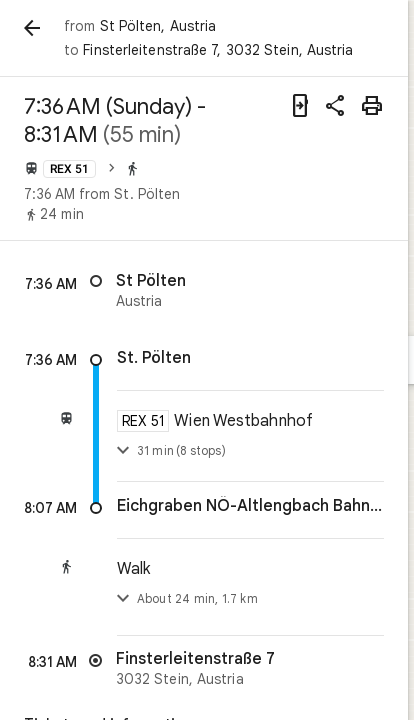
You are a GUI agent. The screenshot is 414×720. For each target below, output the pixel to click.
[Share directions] (336, 106)
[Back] (32, 28)
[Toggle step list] (123, 599)
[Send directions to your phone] (300, 106)
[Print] (372, 106)
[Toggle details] (123, 451)
